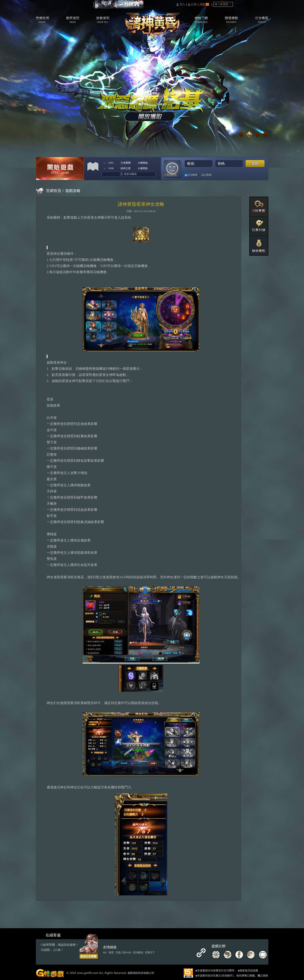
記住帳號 (191, 175)
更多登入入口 (261, 175)
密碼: (229, 164)
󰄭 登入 (180, 5)
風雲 (111, 953)
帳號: (199, 164)
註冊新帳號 (170, 175)
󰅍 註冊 (192, 5)
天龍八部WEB (123, 953)
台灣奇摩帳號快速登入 (231, 175)
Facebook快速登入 (216, 175)
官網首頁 (54, 191)
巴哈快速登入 (223, 175)
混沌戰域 (138, 953)
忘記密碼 (206, 175)
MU (105, 953)
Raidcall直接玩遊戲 (254, 175)
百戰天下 (150, 953)
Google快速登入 (246, 175)
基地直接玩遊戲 (238, 175)
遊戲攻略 (73, 191)
